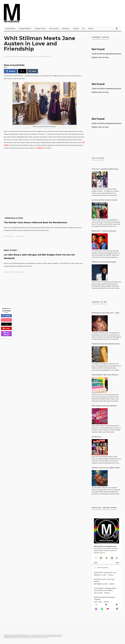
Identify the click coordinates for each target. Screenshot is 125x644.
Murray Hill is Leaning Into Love (105, 573)
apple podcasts (6, 334)
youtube (6, 328)
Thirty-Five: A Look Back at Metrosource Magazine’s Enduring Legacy (105, 170)
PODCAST (66, 29)
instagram (6, 320)
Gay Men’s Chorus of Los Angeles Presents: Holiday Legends (106, 469)
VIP (84, 29)
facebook (11, 72)
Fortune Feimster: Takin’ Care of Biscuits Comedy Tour (105, 376)
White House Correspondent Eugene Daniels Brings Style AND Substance (104, 263)
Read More (20, 240)
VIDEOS (76, 29)
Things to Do (40, 29)
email (32, 72)
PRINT (91, 29)
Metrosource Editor (19, 57)
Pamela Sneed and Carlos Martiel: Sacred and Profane (106, 345)
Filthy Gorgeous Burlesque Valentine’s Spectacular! (104, 407)
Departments (25, 29)
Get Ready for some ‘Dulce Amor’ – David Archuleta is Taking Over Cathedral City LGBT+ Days (105, 314)
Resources (10, 29)
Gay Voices (54, 29)
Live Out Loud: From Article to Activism (104, 201)
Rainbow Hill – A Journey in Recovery (104, 232)
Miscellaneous (46, 57)
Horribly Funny (96, 437)
